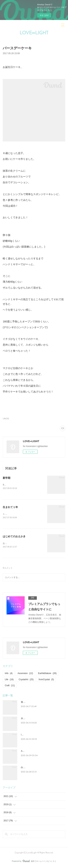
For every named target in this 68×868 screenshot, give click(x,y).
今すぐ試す (44, 15)
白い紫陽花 (26, 768)
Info (9, 674)
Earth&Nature (47, 674)
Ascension (25, 674)
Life (9, 680)
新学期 (7, 478)
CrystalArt (26, 680)
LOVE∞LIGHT (34, 33)
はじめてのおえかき (14, 537)
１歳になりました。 (13, 514)
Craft (10, 686)
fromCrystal (46, 680)
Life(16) (6, 419)
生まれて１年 (10, 507)
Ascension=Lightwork (31, 752)
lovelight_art (27, 735)
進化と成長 (26, 703)
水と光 (24, 719)
